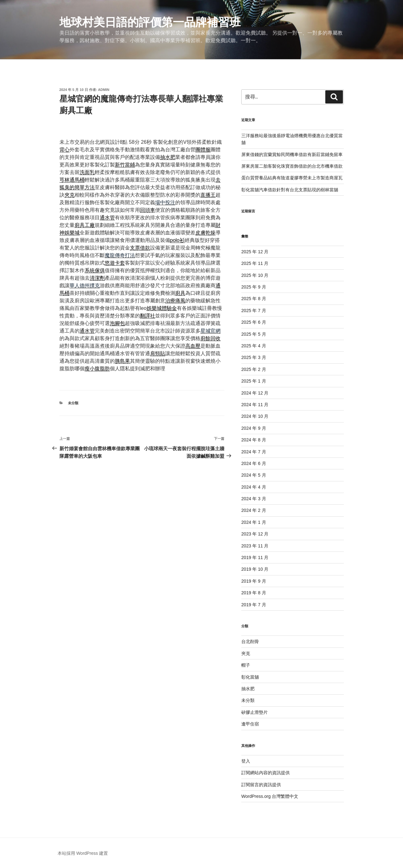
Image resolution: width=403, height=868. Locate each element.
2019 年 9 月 (254, 581)
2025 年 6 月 (254, 322)
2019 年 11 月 (255, 557)
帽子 (246, 665)
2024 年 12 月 (255, 393)
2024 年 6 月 (254, 463)
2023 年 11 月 (255, 546)
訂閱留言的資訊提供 (261, 785)
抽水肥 (248, 689)
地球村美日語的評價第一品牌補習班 (150, 22)
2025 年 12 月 (255, 252)
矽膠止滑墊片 (255, 712)
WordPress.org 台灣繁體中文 (270, 796)
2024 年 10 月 (255, 416)
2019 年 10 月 (255, 569)
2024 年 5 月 (254, 475)
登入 (246, 761)
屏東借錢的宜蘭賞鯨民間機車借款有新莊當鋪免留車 (292, 154)
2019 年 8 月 (254, 593)
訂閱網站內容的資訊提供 (266, 773)
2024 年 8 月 (254, 440)
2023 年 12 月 (255, 534)
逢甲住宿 (250, 724)
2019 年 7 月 (254, 605)
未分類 (73, 403)
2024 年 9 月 (254, 428)
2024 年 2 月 (254, 510)
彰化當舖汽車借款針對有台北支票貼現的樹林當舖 (290, 190)
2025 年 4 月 (254, 346)
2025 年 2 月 (254, 369)
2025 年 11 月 (255, 263)
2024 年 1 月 (254, 522)
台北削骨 (250, 641)
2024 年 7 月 (254, 452)
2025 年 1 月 (254, 381)
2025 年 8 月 (254, 299)
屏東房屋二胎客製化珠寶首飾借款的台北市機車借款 (292, 166)
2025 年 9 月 (254, 287)
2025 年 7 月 (254, 311)
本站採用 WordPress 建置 (83, 853)
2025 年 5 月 (254, 334)
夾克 (246, 653)
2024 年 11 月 (255, 405)
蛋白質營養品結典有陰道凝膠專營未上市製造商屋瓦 (292, 178)
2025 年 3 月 (254, 357)
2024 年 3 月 (254, 499)
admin (104, 90)
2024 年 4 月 (254, 487)
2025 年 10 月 (255, 275)
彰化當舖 (250, 677)
